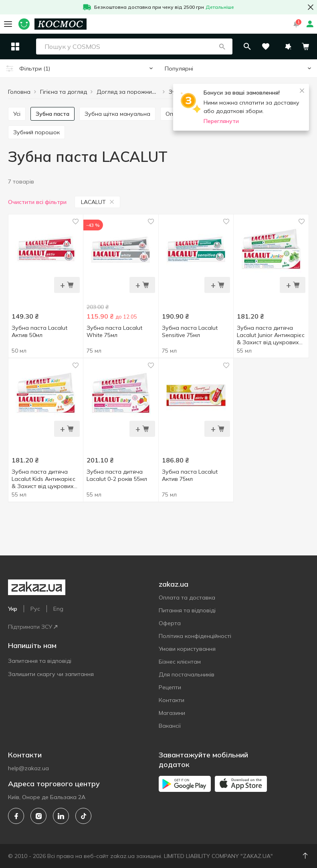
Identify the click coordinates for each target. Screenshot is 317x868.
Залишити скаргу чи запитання (51, 674)
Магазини (172, 713)
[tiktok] (83, 816)
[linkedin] (61, 816)
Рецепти (170, 687)
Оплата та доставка (187, 598)
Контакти (172, 700)
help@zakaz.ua (28, 768)
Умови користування (187, 649)
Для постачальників (187, 674)
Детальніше (220, 7)
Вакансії (170, 726)
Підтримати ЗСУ (33, 627)
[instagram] (38, 816)
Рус (35, 609)
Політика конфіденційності (195, 636)
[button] (240, 46)
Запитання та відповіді (40, 661)
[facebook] (16, 816)
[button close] (311, 7)
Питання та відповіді (187, 610)
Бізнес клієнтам (180, 662)
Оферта (170, 623)
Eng (58, 609)
